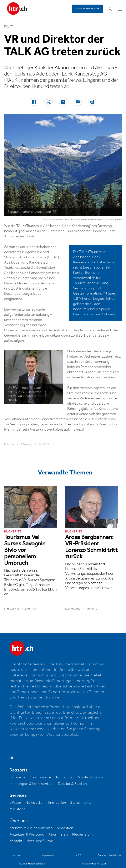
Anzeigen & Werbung (27, 835)
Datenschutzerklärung (109, 855)
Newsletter (35, 803)
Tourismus (64, 777)
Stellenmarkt (81, 803)
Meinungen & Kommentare (32, 784)
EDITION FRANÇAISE (88, 9)
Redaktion (65, 828)
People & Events (90, 777)
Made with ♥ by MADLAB (94, 864)
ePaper (15, 803)
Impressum (48, 855)
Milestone (18, 809)
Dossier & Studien (72, 784)
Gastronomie (41, 777)
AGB (79, 855)
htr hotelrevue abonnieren (31, 828)
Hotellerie (18, 777)
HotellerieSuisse (40, 841)
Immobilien (57, 803)
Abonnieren (58, 835)
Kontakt (16, 841)
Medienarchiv (83, 835)
